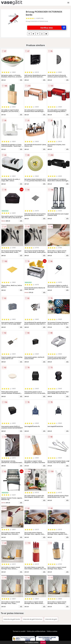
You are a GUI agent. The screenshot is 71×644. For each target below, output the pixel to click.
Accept (43, 642)
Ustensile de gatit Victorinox (33, 619)
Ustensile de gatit (51, 619)
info (21, 80)
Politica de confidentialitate (36, 631)
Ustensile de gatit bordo (12, 619)
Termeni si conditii (19, 631)
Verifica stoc (53, 28)
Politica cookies (52, 631)
